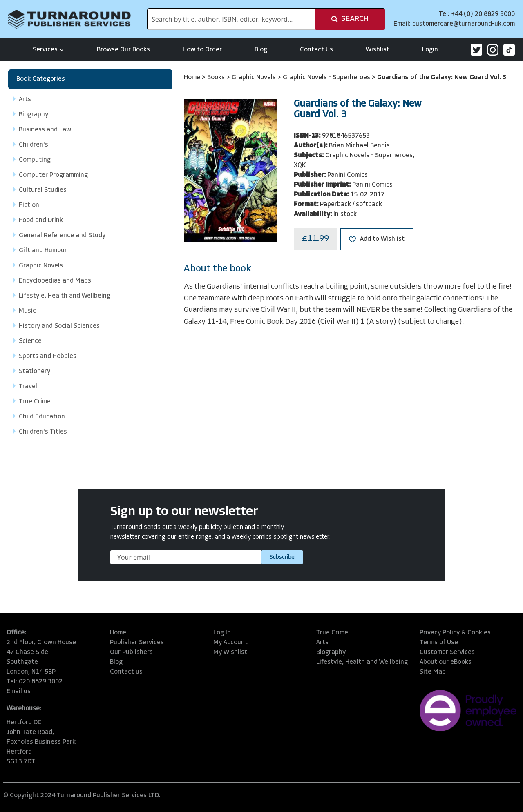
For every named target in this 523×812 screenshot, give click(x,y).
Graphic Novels (255, 78)
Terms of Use (439, 643)
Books (217, 78)
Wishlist (378, 50)
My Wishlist (230, 652)
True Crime (332, 633)
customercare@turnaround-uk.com (464, 24)
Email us (19, 692)
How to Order (202, 50)
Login (430, 50)
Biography (331, 652)
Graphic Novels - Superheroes (327, 78)
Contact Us (316, 50)
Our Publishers (131, 652)
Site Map (433, 672)
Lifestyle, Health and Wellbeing (362, 662)
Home (193, 78)
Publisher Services (137, 643)
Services (48, 50)
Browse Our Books (123, 50)
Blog (261, 50)
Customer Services (447, 652)
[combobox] (231, 19)
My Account (230, 643)
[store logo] (69, 19)
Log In (222, 633)
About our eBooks (446, 662)
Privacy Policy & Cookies (455, 633)
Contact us (126, 672)
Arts (322, 643)
